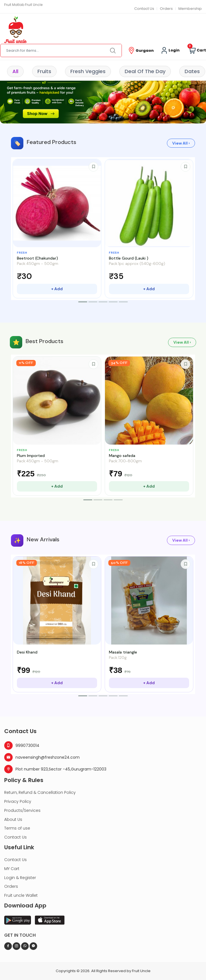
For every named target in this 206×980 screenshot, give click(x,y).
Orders (166, 9)
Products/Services (22, 810)
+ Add (57, 289)
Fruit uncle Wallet (21, 895)
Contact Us (144, 9)
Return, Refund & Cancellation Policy (40, 792)
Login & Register (20, 878)
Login (170, 50)
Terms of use (17, 828)
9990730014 (22, 745)
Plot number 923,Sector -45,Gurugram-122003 (55, 769)
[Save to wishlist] (93, 167)
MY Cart (12, 869)
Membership (190, 9)
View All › (181, 143)
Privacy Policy (18, 801)
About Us (13, 819)
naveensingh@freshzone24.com (42, 757)
